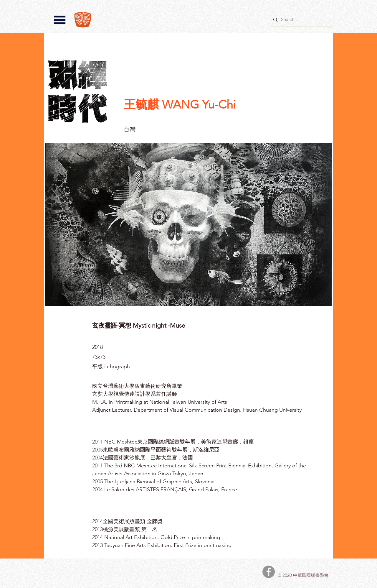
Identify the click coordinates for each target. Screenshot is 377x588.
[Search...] (301, 20)
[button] (60, 20)
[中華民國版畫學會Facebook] (269, 572)
